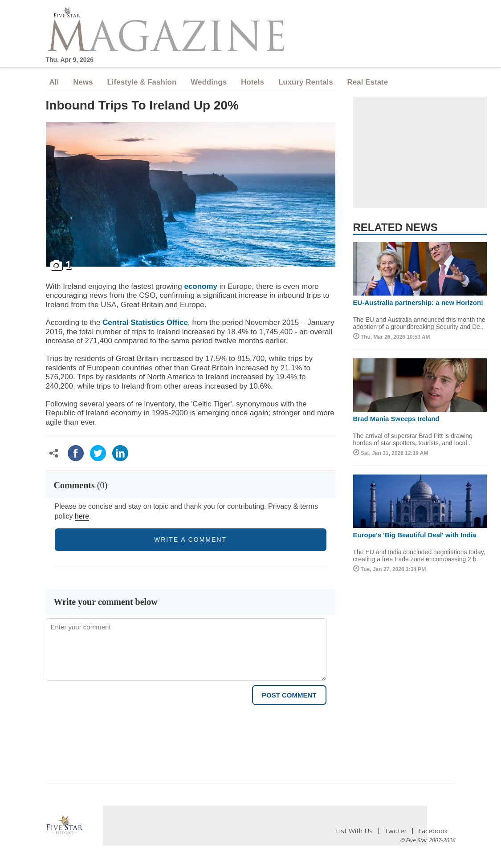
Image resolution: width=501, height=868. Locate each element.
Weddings (209, 82)
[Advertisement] (420, 152)
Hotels (253, 82)
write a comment (190, 539)
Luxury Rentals (306, 82)
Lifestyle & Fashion (142, 82)
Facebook (433, 831)
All (54, 82)
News (83, 82)
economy (201, 286)
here (82, 516)
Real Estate (368, 82)
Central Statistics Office (145, 322)
